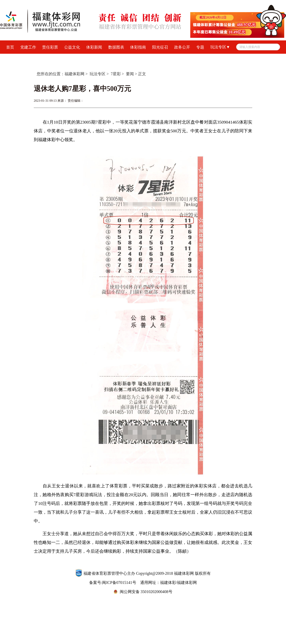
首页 (10, 47)
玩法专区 (98, 74)
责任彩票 (50, 47)
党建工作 (28, 47)
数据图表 (116, 47)
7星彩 (116, 74)
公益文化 (72, 47)
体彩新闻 (94, 47)
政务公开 (182, 47)
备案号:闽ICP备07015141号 (113, 583)
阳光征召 (160, 47)
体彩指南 (138, 47)
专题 (200, 47)
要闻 (130, 74)
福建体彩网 (74, 74)
